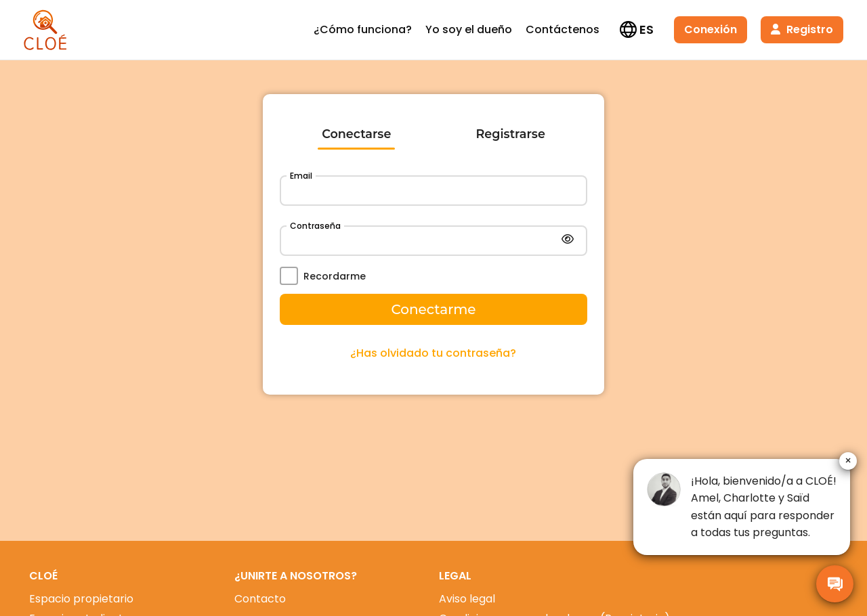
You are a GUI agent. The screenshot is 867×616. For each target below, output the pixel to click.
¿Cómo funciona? (363, 29)
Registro (802, 29)
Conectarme (433, 309)
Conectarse (356, 134)
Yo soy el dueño (469, 29)
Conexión (711, 29)
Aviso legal (467, 599)
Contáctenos (563, 29)
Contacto (260, 599)
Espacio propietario (81, 599)
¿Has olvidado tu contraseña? (433, 353)
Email (301, 176)
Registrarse (511, 134)
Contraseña (315, 226)
